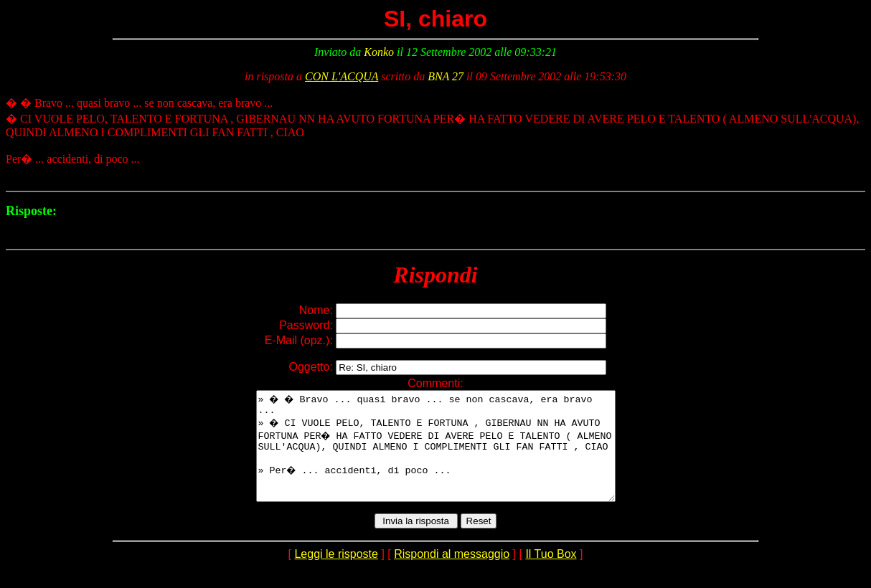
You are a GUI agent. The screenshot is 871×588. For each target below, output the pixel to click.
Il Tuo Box (551, 575)
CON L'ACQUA (342, 76)
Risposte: (31, 211)
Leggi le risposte (336, 575)
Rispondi (435, 275)
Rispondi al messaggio (452, 575)
